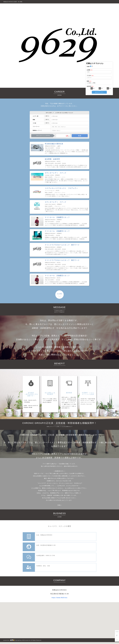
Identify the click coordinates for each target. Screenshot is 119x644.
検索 (80, 136)
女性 (90, 83)
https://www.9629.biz (59, 598)
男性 (94, 83)
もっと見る (59, 294)
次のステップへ (99, 92)
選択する (47, 116)
